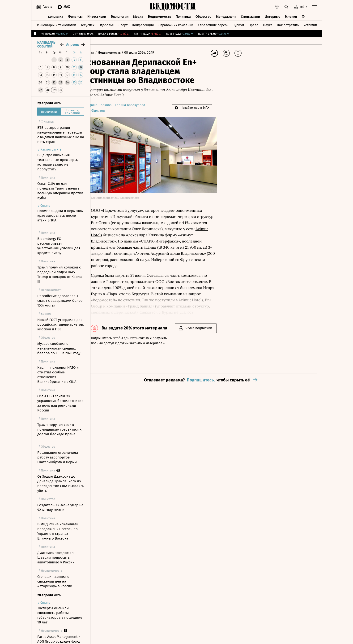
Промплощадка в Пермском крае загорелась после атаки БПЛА (60, 216)
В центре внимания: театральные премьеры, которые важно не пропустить (58, 162)
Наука (268, 24)
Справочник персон (213, 24)
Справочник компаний (176, 24)
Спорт (123, 24)
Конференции (143, 24)
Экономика (55, 16)
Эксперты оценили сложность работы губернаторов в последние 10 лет (60, 615)
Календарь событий (46, 45)
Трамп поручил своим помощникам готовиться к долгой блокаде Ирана (59, 429)
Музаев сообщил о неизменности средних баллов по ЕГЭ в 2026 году (59, 348)
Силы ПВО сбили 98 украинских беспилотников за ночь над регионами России (60, 403)
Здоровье (106, 24)
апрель (72, 45)
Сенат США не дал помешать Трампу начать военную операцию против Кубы (60, 191)
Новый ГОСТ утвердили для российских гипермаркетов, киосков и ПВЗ (61, 324)
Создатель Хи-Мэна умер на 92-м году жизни (60, 507)
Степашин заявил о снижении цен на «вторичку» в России (55, 581)
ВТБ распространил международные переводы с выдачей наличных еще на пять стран (61, 135)
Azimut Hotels (148, 227)
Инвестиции (97, 16)
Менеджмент (226, 16)
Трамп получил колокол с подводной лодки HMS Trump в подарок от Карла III (60, 274)
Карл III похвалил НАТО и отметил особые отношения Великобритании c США (58, 375)
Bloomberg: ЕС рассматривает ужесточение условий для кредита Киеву (59, 246)
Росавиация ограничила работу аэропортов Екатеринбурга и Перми (58, 457)
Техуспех (88, 24)
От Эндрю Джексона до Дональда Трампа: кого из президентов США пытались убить (61, 484)
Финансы (75, 16)
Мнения (291, 16)
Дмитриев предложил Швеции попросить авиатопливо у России (56, 558)
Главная (102, 53)
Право (253, 24)
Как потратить (288, 24)
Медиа (138, 16)
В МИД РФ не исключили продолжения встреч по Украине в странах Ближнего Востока (58, 531)
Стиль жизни (250, 16)
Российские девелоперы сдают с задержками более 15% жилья (60, 301)
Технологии (120, 16)
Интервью (272, 16)
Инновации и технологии (57, 24)
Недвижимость (159, 16)
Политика (183, 16)
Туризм (239, 24)
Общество (203, 16)
